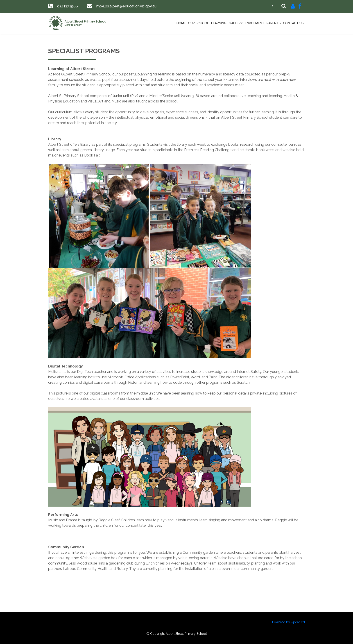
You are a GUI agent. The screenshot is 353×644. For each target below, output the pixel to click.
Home (181, 23)
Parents (274, 23)
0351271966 (67, 6)
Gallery (236, 23)
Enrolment (255, 23)
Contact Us (293, 23)
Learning (219, 23)
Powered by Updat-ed (289, 622)
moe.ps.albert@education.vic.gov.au (126, 6)
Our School (198, 23)
